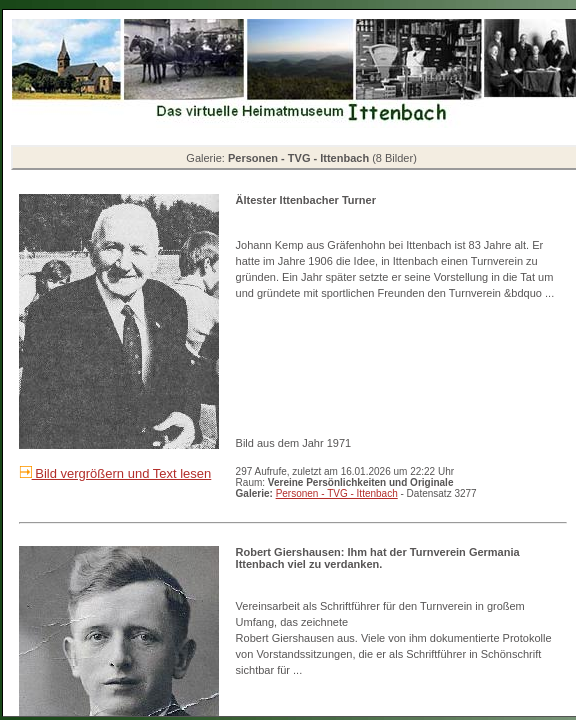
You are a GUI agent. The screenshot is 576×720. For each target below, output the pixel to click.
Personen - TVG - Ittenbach (337, 493)
